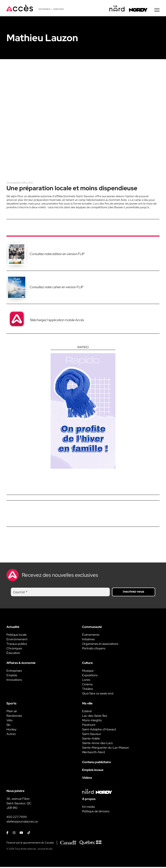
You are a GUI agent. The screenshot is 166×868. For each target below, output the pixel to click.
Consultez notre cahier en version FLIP (57, 288)
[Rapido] (83, 408)
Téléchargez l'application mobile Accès (57, 321)
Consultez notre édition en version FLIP (57, 255)
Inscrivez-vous (133, 592)
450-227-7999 (17, 818)
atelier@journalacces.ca (22, 822)
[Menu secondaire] (157, 11)
